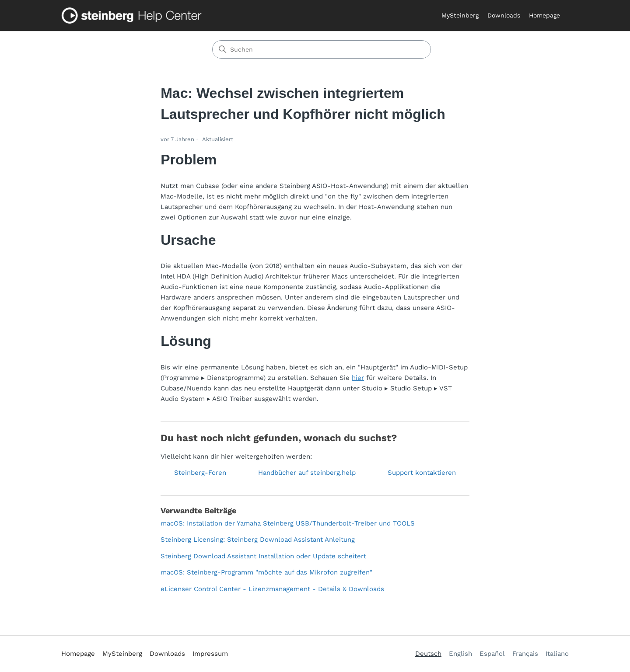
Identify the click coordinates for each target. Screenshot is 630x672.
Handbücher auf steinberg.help (307, 473)
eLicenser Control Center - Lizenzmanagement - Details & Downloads (272, 589)
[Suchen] (322, 49)
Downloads (504, 15)
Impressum (210, 654)
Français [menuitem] (525, 654)
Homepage (544, 15)
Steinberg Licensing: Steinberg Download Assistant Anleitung (258, 540)
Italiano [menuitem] (557, 654)
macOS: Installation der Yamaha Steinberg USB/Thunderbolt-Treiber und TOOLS (288, 523)
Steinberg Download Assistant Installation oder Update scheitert (263, 556)
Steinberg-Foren (200, 473)
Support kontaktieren (422, 473)
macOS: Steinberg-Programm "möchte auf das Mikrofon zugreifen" (266, 572)
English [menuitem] (460, 654)
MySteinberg (460, 15)
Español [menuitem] (492, 654)
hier (358, 378)
